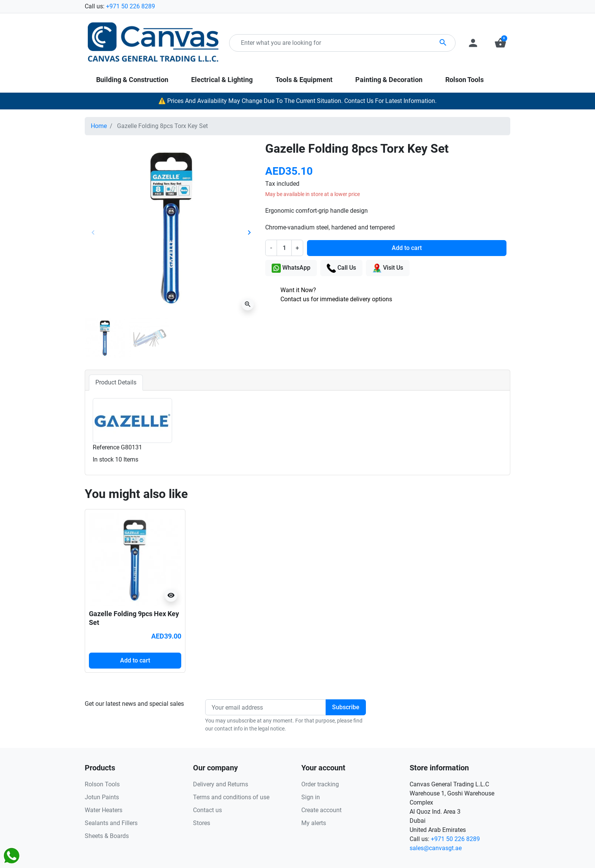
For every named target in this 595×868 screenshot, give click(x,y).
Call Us (341, 268)
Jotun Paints (102, 797)
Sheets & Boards (107, 836)
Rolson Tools (102, 784)
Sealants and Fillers (111, 823)
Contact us (207, 810)
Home (99, 126)
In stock (103, 459)
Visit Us (388, 268)
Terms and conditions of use (231, 797)
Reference (106, 447)
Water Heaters (104, 810)
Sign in (311, 797)
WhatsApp (291, 268)
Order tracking (320, 784)
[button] (500, 43)
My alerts (314, 823)
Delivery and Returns (221, 784)
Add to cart (407, 248)
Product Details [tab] (116, 382)
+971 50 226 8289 (131, 6)
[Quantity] (284, 248)
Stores (202, 823)
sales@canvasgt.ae (436, 848)
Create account (321, 810)
